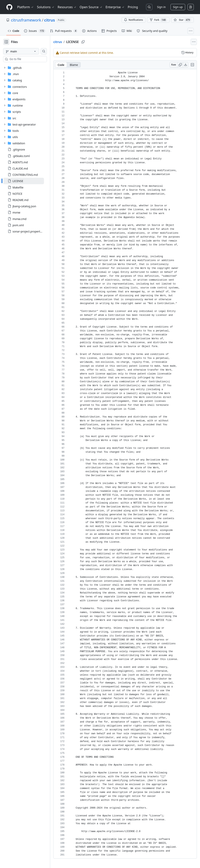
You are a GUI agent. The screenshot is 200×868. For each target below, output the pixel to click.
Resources (67, 7)
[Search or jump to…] (149, 7)
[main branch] (27, 51)
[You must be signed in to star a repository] (182, 20)
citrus (50, 20)
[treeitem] (30, 181)
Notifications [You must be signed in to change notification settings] (133, 20)
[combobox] (33, 59)
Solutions (46, 7)
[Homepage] (9, 7)
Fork (158, 20)
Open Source (91, 7)
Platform (25, 7)
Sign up (178, 7)
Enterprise (115, 7)
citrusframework (26, 20)
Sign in (161, 7)
